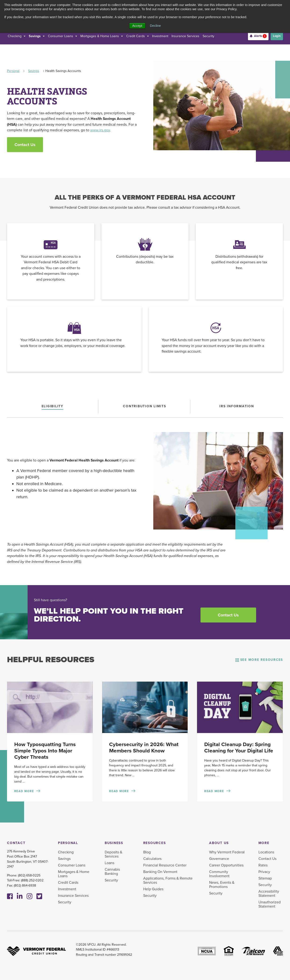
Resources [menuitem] (155, 843)
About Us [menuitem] (219, 843)
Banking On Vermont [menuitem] (160, 872)
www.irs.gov (100, 130)
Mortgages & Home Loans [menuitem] (74, 874)
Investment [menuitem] (67, 889)
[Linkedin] (20, 897)
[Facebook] (10, 897)
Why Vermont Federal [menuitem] (227, 852)
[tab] (53, 406)
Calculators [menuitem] (152, 859)
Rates (263, 865)
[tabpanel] (145, 481)
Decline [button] (156, 26)
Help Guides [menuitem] (153, 889)
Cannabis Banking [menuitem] (112, 872)
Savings (34, 71)
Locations (266, 852)
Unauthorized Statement (270, 904)
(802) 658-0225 (29, 875)
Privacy (264, 872)
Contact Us (25, 145)
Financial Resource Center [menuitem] (165, 865)
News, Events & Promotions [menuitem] (222, 885)
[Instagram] (30, 897)
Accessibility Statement (269, 894)
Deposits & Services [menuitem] (113, 854)
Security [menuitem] (65, 902)
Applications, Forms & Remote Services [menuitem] (168, 880)
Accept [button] (137, 26)
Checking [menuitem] (66, 852)
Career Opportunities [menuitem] (226, 865)
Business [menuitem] (114, 843)
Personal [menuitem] (68, 843)
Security (265, 885)
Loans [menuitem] (109, 863)
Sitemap (265, 878)
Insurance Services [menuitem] (73, 896)
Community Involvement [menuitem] (219, 874)
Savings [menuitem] (64, 859)
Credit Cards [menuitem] (68, 883)
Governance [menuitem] (219, 859)
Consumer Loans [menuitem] (72, 865)
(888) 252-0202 (32, 880)
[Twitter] (39, 897)
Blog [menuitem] (147, 852)
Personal (13, 71)
